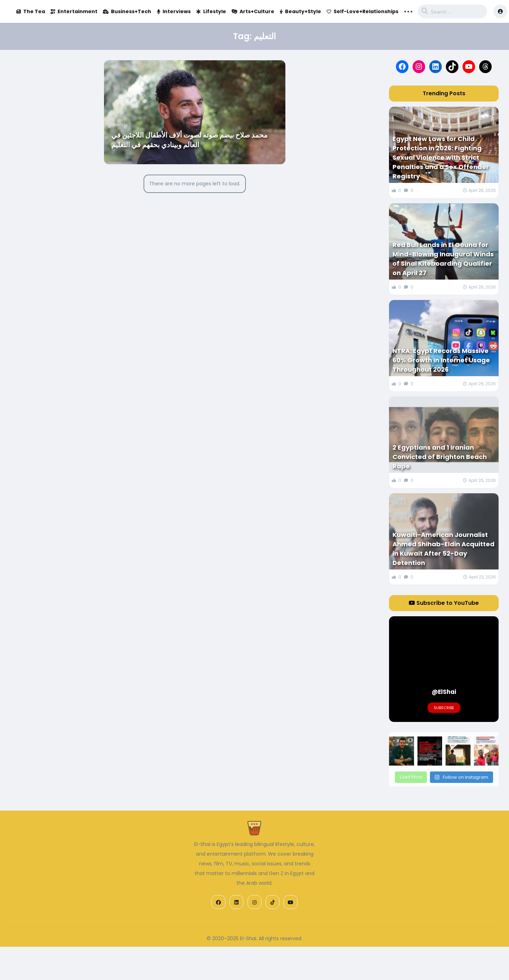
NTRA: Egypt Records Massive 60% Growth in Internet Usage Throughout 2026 (441, 360)
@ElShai (444, 692)
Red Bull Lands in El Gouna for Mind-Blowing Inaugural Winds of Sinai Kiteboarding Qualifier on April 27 (443, 259)
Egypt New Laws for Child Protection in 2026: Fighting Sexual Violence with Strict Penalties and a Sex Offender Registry (441, 157)
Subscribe (444, 708)
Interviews (174, 11)
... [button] (408, 11)
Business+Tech (127, 11)
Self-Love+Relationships (363, 11)
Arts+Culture (253, 11)
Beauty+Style (300, 11)
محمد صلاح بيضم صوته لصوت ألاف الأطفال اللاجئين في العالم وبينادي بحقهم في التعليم (189, 140)
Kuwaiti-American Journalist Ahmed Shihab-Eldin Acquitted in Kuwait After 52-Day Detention (443, 549)
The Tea (31, 11)
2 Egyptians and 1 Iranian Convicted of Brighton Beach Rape (440, 457)
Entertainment (74, 11)
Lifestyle (211, 11)
